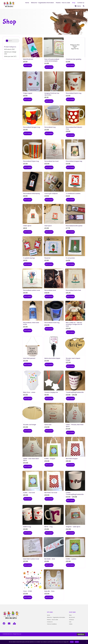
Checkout (71, 620)
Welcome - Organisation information (56, 617)
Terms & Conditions (52, 624)
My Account (72, 617)
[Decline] (86, 642)
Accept (72, 642)
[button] (84, 6)
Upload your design (10, 52)
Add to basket (28, 65)
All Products (8, 49)
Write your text (9, 56)
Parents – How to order (52, 620)
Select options (70, 332)
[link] (27, 3)
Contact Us (50, 622)
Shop (70, 615)
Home (48, 615)
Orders (71, 624)
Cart (70, 622)
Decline (77, 642)
